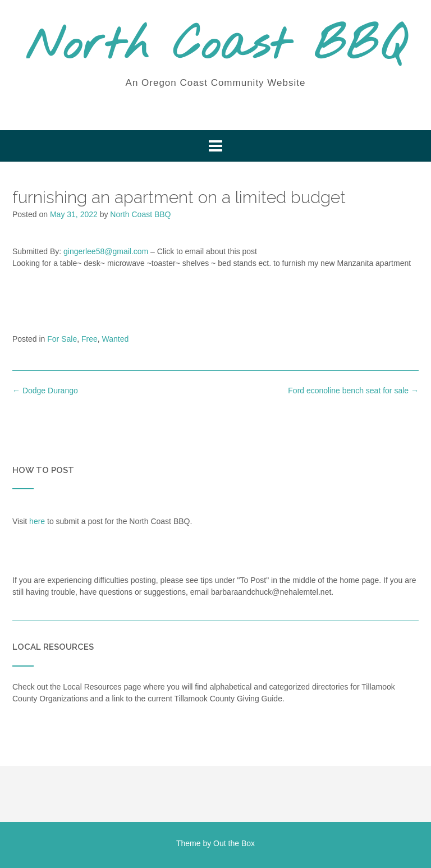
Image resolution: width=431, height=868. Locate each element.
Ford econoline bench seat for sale (353, 391)
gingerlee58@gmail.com (106, 251)
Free (90, 339)
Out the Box (234, 843)
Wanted (116, 339)
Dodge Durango (45, 391)
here (37, 521)
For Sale (62, 339)
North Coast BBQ (216, 47)
